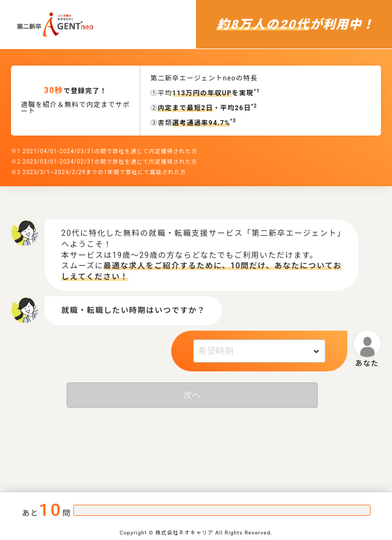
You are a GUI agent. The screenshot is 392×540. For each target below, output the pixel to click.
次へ (192, 395)
